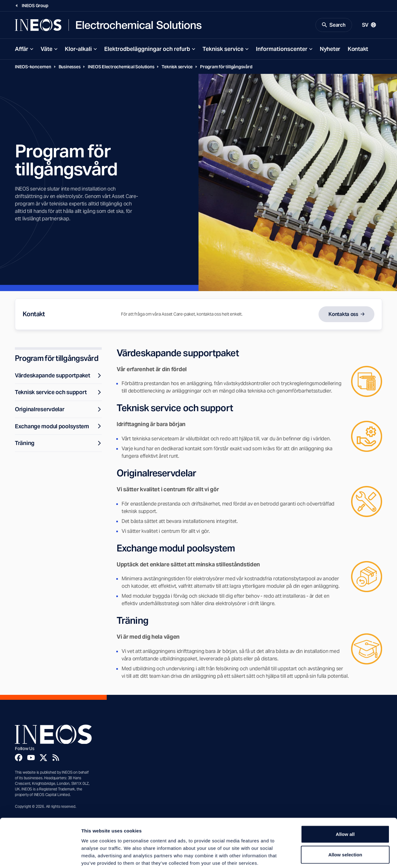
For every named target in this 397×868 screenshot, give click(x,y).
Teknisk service (223, 49)
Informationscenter (282, 49)
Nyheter (330, 49)
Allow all (345, 802)
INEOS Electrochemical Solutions (121, 67)
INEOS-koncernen (33, 67)
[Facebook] (19, 758)
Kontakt (358, 49)
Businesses (70, 67)
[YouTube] (31, 758)
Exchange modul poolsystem (58, 427)
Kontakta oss (343, 315)
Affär (22, 49)
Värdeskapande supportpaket (58, 376)
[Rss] (56, 758)
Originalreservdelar (58, 409)
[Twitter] (43, 758)
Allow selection (345, 823)
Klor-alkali (78, 49)
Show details (326, 856)
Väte (47, 49)
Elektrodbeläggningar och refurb (147, 49)
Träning (58, 444)
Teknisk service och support (58, 393)
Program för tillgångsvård (226, 67)
